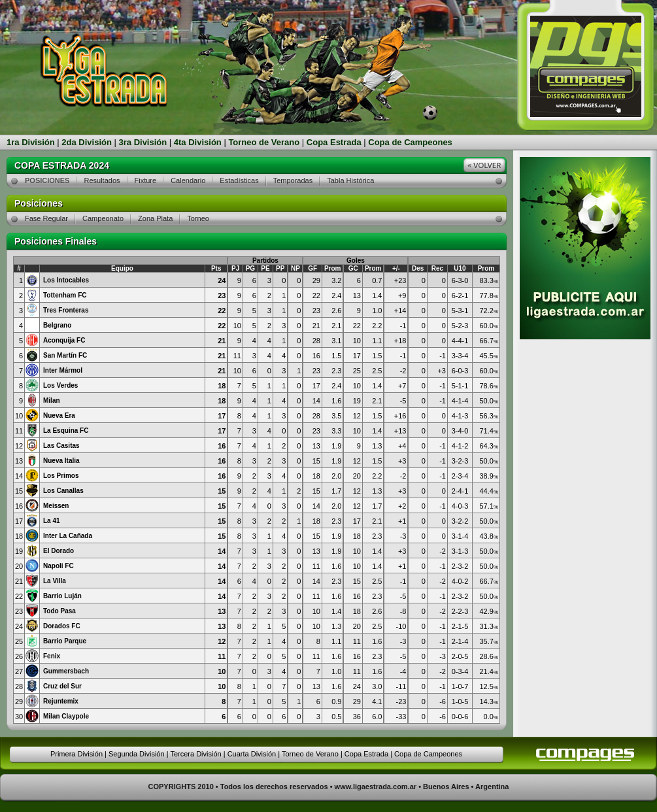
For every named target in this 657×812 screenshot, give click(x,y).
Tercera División (195, 754)
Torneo (198, 218)
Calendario (188, 180)
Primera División (76, 754)
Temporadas (293, 180)
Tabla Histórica (350, 180)
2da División (87, 142)
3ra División (143, 142)
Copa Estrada (334, 142)
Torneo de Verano (264, 142)
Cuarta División (252, 754)
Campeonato (103, 218)
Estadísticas (239, 180)
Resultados (102, 180)
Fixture (146, 180)
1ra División (31, 142)
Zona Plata (155, 218)
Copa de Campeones (410, 142)
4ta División (198, 142)
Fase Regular (46, 218)
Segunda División (137, 754)
